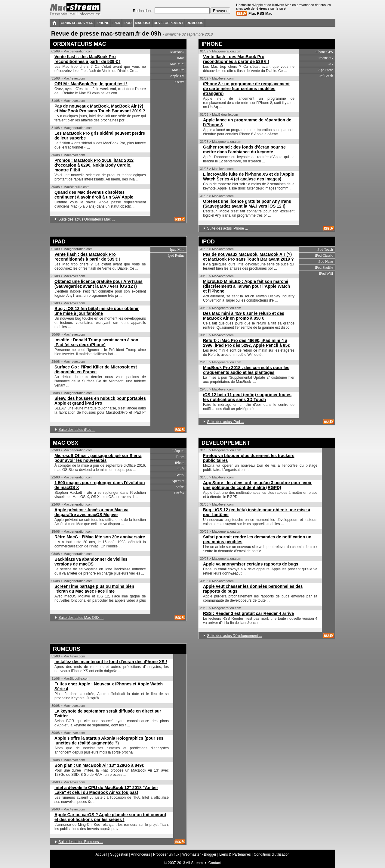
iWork (180, 475)
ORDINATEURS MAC (80, 44)
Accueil (101, 854)
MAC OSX (66, 443)
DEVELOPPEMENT (226, 443)
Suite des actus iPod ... (225, 422)
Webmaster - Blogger (200, 854)
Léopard (178, 451)
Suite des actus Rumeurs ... (80, 842)
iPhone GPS (324, 52)
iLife (181, 469)
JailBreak (326, 76)
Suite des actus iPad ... (77, 430)
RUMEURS (67, 649)
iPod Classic (324, 255)
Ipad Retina (176, 255)
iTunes (180, 457)
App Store (326, 70)
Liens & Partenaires (235, 854)
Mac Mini (177, 64)
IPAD (59, 242)
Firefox (179, 493)
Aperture (178, 481)
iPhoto (180, 463)
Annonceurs (140, 854)
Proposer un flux (166, 854)
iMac (181, 58)
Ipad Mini (177, 249)
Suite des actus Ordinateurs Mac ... (86, 219)
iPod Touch (325, 249)
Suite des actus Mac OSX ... (81, 618)
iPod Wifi (326, 274)
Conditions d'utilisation (272, 854)
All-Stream (194, 863)
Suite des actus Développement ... (234, 636)
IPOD (208, 242)
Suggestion (119, 854)
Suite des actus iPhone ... (227, 228)
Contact (215, 863)
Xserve (179, 82)
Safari (180, 487)
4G (331, 64)
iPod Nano (325, 262)
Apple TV (177, 76)
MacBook (177, 52)
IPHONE (212, 44)
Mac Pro (178, 70)
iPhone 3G (325, 58)
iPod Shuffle (324, 268)
